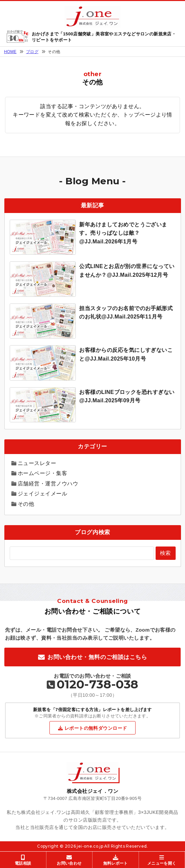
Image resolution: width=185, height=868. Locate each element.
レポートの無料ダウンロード (96, 728)
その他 (26, 504)
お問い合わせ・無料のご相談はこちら (97, 657)
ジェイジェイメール (42, 494)
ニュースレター (37, 463)
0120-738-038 (98, 684)
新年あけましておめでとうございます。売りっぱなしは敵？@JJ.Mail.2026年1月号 (123, 233)
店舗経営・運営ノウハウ (48, 484)
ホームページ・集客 (42, 473)
